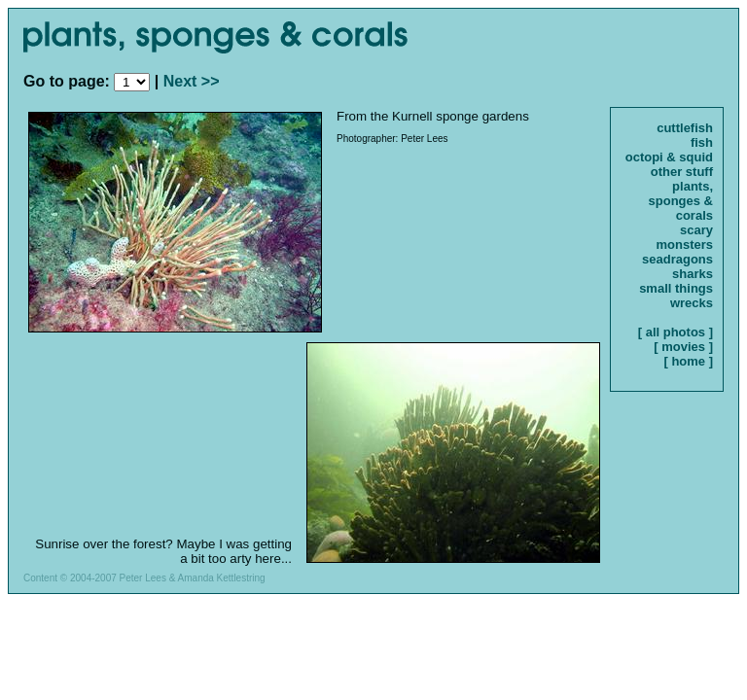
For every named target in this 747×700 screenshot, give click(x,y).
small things (676, 288)
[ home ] (688, 361)
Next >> (192, 81)
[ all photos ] (676, 332)
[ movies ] (683, 347)
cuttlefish (685, 128)
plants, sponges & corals (681, 201)
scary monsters (684, 237)
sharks (693, 274)
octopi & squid (669, 157)
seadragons (677, 259)
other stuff (682, 172)
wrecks (692, 303)
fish (702, 142)
